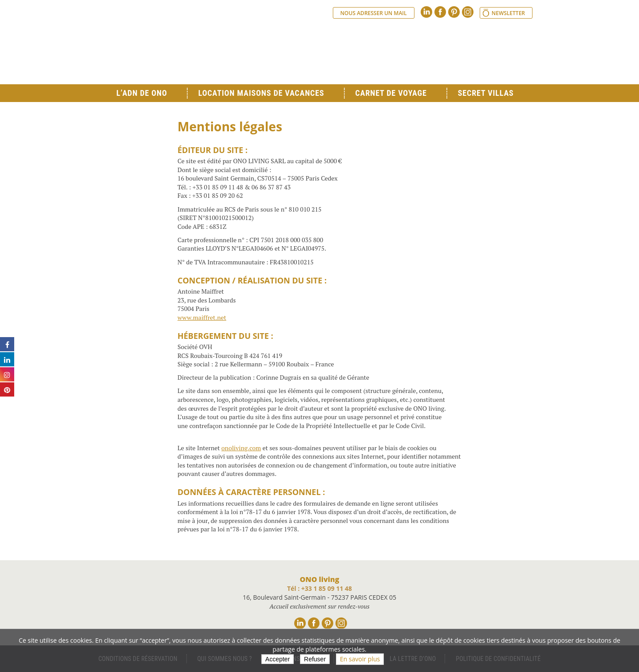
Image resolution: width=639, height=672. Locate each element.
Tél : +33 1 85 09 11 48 (319, 588)
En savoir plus (360, 659)
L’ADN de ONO (142, 93)
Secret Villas (486, 93)
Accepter (278, 659)
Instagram (468, 12)
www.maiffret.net (202, 317)
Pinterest (454, 12)
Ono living (204, 49)
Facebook (440, 12)
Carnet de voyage (391, 93)
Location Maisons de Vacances (261, 93)
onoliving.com (241, 448)
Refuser (315, 659)
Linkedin (426, 12)
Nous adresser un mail (374, 13)
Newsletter (508, 13)
